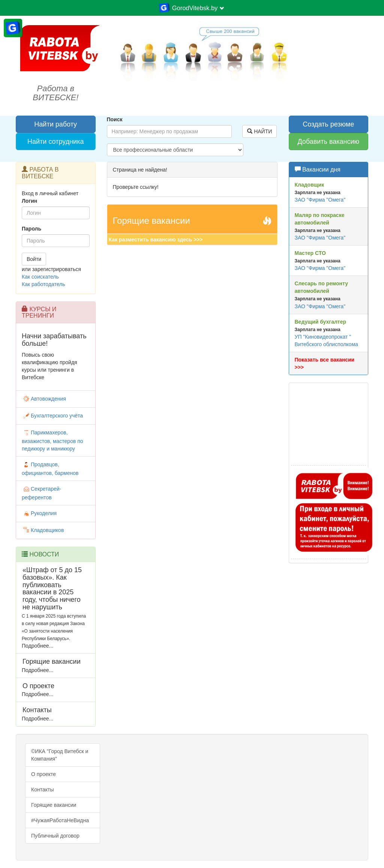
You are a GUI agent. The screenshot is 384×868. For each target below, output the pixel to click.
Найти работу (55, 124)
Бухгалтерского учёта (52, 416)
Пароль (31, 229)
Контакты (42, 790)
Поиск (115, 119)
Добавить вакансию (328, 142)
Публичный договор (55, 836)
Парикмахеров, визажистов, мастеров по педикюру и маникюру (52, 441)
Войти (34, 259)
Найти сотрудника (55, 142)
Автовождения (44, 399)
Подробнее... (37, 646)
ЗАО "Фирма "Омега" (320, 200)
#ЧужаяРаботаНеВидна (60, 820)
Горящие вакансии (54, 805)
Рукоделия (39, 513)
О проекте (43, 774)
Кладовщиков (43, 530)
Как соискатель (40, 277)
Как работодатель (43, 284)
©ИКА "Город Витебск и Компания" (60, 755)
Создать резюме (328, 124)
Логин (29, 201)
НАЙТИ (259, 131)
